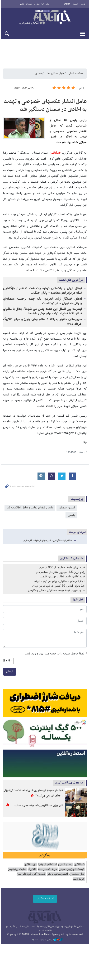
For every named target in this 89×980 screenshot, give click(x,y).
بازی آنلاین (30, 860)
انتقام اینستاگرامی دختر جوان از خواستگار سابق (48, 535)
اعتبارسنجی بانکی (57, 870)
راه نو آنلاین (65, 860)
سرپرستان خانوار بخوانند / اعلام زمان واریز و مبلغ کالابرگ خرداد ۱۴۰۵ (42, 322)
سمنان (39, 73)
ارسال (9, 666)
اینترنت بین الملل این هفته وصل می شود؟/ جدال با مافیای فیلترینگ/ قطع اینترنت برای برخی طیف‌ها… (42, 311)
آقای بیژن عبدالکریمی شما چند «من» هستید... (37, 800)
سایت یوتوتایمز (17, 865)
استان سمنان (67, 502)
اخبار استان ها (56, 73)
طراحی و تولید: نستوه (47, 935)
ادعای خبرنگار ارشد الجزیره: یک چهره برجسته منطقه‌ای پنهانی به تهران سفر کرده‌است (42, 301)
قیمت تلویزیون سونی (72, 865)
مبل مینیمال (77, 870)
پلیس (71, 510)
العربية (75, 4)
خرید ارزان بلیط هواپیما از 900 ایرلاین (62, 562)
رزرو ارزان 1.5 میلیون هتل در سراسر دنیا (60, 566)
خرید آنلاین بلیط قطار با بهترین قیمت (62, 571)
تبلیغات (29, 4)
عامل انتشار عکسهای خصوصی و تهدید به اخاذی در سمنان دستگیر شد (45, 106)
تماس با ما (45, 4)
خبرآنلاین (44, 18)
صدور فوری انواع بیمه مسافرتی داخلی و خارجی (57, 585)
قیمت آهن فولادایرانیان (31, 870)
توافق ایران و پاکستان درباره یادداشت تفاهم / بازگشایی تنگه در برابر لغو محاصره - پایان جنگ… (42, 291)
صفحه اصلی (75, 73)
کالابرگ (32, 865)
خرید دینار (79, 874)
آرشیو (22, 4)
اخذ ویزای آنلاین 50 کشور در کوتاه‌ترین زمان (59, 580)
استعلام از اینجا (47, 860)
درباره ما (36, 4)
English (67, 4)
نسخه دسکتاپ (44, 894)
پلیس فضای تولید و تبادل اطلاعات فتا (30, 502)
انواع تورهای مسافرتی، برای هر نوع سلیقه (60, 576)
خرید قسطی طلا (47, 865)
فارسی (83, 4)
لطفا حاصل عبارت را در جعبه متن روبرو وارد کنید (56, 648)
